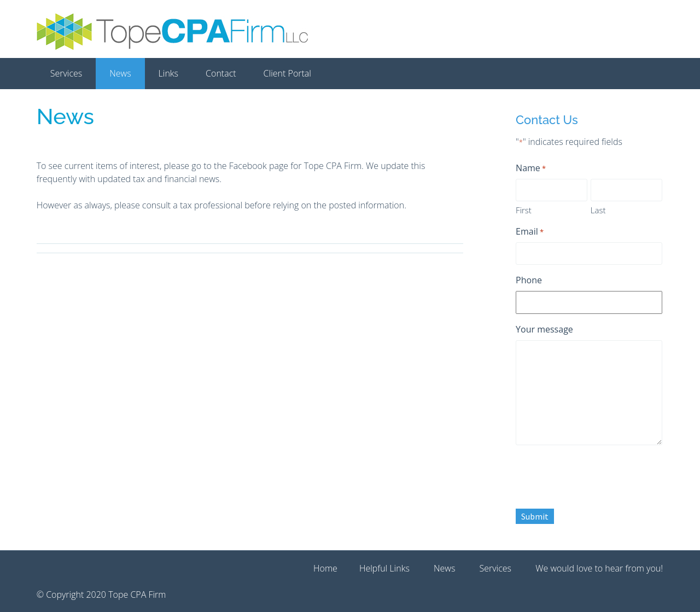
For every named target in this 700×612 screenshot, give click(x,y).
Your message (544, 329)
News (120, 73)
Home (325, 568)
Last (598, 210)
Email (530, 232)
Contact (221, 73)
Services (66, 73)
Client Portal (287, 73)
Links (168, 73)
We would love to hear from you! (599, 568)
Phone (529, 280)
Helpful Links (384, 568)
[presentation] (599, 475)
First (524, 210)
